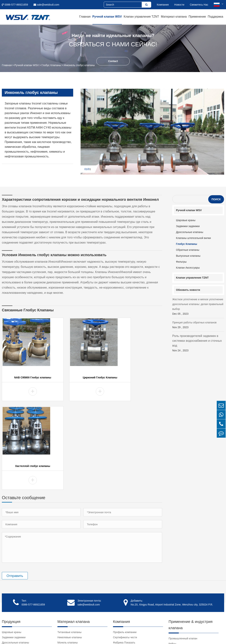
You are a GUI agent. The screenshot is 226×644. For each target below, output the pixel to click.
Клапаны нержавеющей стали (75, 597)
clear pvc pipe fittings (181, 604)
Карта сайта (176, 636)
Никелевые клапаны (70, 551)
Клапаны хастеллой (69, 561)
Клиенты (118, 571)
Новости (179, 5)
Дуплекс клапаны (68, 571)
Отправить (15, 489)
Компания (163, 5)
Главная (85, 17)
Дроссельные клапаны (190, 232)
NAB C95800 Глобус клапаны (26, 378)
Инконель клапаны (69, 566)
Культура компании (125, 561)
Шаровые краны (186, 220)
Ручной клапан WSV (107, 17)
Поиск (216, 199)
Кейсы (172, 557)
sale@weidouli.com (46, 5)
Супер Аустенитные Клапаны (75, 587)
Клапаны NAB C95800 (71, 592)
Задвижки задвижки (188, 226)
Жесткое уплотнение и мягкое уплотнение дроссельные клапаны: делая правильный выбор (198, 307)
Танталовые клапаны (70, 582)
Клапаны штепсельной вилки (193, 238)
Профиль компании (125, 545)
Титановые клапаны (69, 545)
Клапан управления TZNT (141, 17)
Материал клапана (174, 17)
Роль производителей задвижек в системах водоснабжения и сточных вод (198, 344)
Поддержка (216, 17)
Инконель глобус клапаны (79, 65)
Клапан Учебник (178, 584)
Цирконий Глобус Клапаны (82, 378)
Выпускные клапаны (188, 256)
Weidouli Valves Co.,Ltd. (39, 636)
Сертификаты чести (125, 551)
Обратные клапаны (188, 250)
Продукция (11, 535)
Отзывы (118, 577)
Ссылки (173, 599)
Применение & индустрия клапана (191, 538)
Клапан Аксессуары (188, 268)
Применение (197, 17)
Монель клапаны (68, 556)
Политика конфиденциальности (205, 636)
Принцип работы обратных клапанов (198, 325)
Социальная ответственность (131, 566)
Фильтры (181, 262)
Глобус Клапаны (51, 65)
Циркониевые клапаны (71, 577)
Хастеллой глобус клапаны (138, 378)
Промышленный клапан (183, 552)
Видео (172, 578)
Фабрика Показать (124, 556)
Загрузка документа (181, 589)
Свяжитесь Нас (199, 5)
